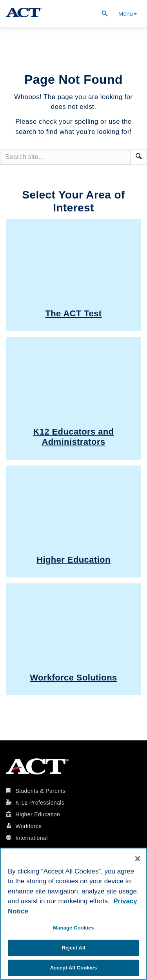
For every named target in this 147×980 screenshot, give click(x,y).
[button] (139, 156)
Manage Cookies (73, 928)
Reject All (73, 948)
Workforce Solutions (73, 678)
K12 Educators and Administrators (73, 437)
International (31, 838)
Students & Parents (40, 791)
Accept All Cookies (74, 968)
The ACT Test (73, 313)
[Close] (138, 859)
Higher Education (73, 560)
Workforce (28, 826)
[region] (73, 914)
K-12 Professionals (40, 803)
